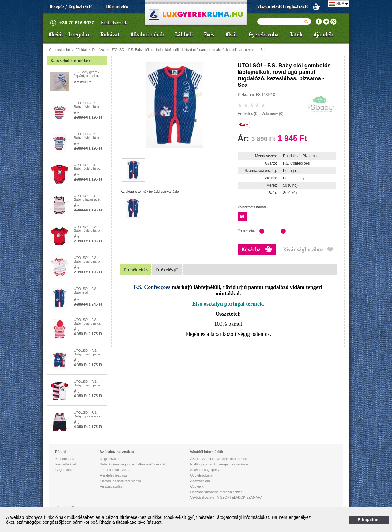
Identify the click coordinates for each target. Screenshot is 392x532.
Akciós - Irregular (69, 35)
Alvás (232, 35)
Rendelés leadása (113, 475)
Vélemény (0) (272, 114)
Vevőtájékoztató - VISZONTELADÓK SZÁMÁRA (226, 497)
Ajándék (323, 35)
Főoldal (81, 50)
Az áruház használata (117, 452)
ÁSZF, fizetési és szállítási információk (219, 459)
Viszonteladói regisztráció (283, 6)
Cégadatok (64, 470)
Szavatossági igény (205, 470)
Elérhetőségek (114, 23)
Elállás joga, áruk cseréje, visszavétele (219, 464)
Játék (296, 35)
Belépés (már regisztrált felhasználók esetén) (134, 464)
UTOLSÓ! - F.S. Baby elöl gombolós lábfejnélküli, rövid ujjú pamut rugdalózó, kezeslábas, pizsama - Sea (188, 50)
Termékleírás (136, 270)
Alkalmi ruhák (147, 35)
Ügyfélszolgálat (202, 475)
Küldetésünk (65, 459)
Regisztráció (109, 459)
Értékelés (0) (248, 114)
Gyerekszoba (264, 35)
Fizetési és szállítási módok (120, 481)
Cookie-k (197, 486)
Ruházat (110, 35)
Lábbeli (184, 35)
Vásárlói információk (206, 452)
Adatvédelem (200, 481)
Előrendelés (117, 6)
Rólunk (61, 452)
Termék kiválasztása (115, 470)
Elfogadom (369, 520)
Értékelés (167, 270)
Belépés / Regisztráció (71, 6)
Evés (209, 35)
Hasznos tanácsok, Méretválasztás (216, 492)
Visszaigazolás (111, 486)
